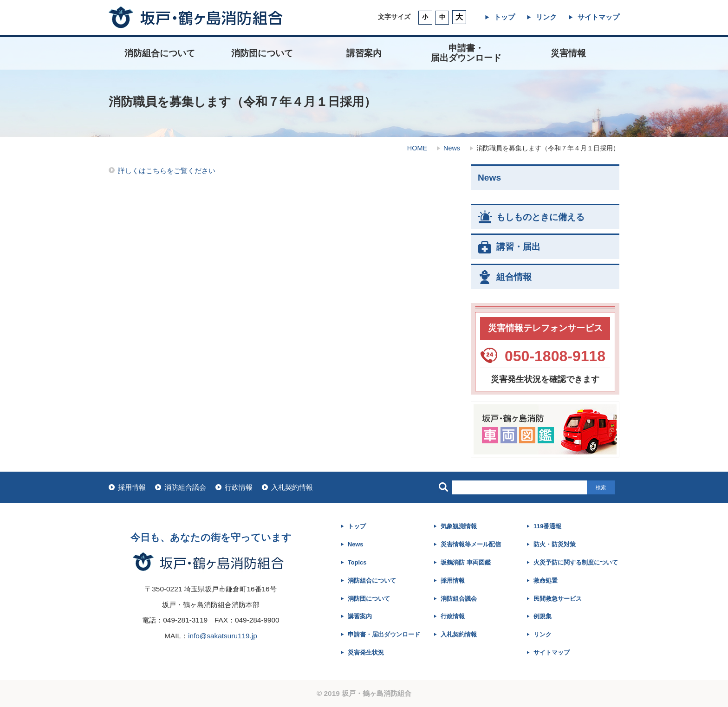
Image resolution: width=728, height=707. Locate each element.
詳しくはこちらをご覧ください (167, 171)
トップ (504, 17)
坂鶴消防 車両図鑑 (466, 562)
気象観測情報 (459, 526)
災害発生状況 (366, 652)
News (452, 148)
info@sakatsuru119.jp (223, 636)
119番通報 (547, 526)
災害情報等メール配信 (471, 544)
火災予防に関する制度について (576, 562)
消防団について (262, 53)
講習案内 (364, 53)
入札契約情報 (292, 487)
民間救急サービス (558, 599)
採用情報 (132, 487)
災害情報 (568, 53)
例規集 (543, 616)
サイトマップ (598, 17)
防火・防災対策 (555, 544)
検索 (601, 487)
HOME (417, 148)
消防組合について (160, 53)
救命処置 (546, 581)
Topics (357, 562)
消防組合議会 (185, 487)
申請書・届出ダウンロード (384, 634)
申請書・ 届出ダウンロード (466, 53)
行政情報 (239, 487)
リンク (546, 17)
